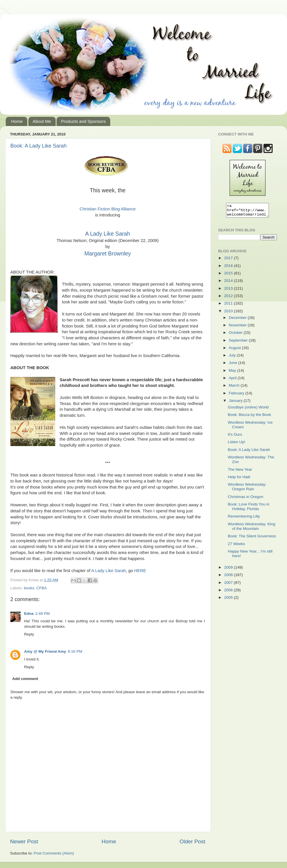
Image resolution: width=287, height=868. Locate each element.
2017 (229, 260)
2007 (229, 585)
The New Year (240, 472)
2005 (229, 600)
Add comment (25, 679)
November (238, 328)
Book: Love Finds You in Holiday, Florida (249, 509)
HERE (140, 571)
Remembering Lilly (244, 519)
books (29, 588)
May (233, 373)
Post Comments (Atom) (54, 853)
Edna (29, 614)
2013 (229, 291)
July (233, 358)
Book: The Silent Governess (252, 539)
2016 (229, 268)
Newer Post (24, 841)
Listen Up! (237, 444)
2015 (229, 276)
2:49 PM (42, 614)
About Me (42, 121)
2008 (229, 577)
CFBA (42, 588)
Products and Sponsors (83, 121)
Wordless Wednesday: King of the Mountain (252, 529)
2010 (229, 314)
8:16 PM (75, 651)
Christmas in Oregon (246, 499)
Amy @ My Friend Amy (45, 651)
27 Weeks (236, 546)
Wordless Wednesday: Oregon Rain (247, 489)
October (236, 335)
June (233, 365)
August (235, 350)
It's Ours (235, 437)
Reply (29, 634)
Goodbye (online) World (248, 410)
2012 (229, 298)
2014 (229, 283)
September (239, 343)
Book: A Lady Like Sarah (38, 146)
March (235, 388)
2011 (229, 306)
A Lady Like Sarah (108, 234)
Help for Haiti (239, 479)
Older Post (192, 841)
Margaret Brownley (108, 254)
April (233, 380)
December (238, 320)
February (237, 396)
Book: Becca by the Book (250, 417)
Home (17, 121)
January (236, 403)
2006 (229, 593)
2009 (229, 570)
